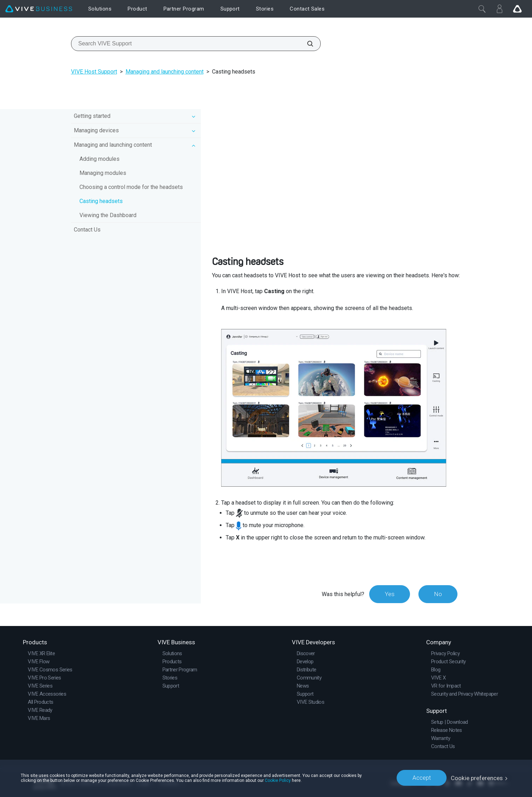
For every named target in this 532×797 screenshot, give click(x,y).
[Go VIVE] (517, 9)
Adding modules (100, 159)
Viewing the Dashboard (108, 215)
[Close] (482, 9)
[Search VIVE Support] (306, 44)
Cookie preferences (477, 778)
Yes (389, 594)
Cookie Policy (278, 780)
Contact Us (87, 230)
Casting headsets (101, 201)
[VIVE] (39, 9)
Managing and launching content (165, 72)
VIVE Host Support (94, 72)
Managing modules (103, 173)
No (438, 594)
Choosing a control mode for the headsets (131, 187)
